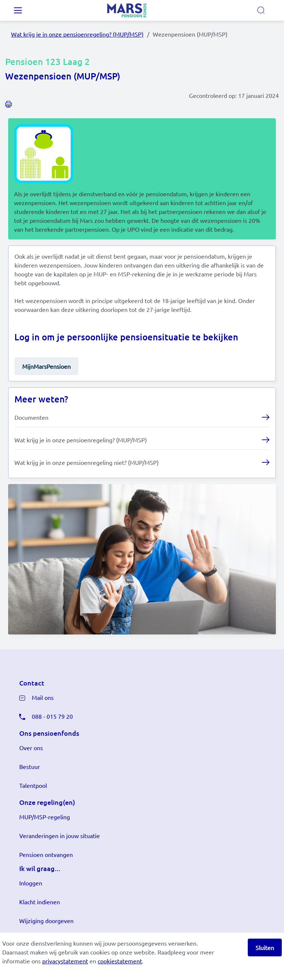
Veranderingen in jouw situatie (60, 836)
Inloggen (31, 883)
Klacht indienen (40, 902)
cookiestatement (120, 961)
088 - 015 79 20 (52, 716)
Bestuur (30, 766)
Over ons (31, 748)
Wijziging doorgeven (46, 921)
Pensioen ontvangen (46, 854)
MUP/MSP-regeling (45, 817)
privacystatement (65, 961)
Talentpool (33, 785)
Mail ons (43, 697)
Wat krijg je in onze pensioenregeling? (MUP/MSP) (77, 34)
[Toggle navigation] (18, 10)
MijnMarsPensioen (46, 366)
